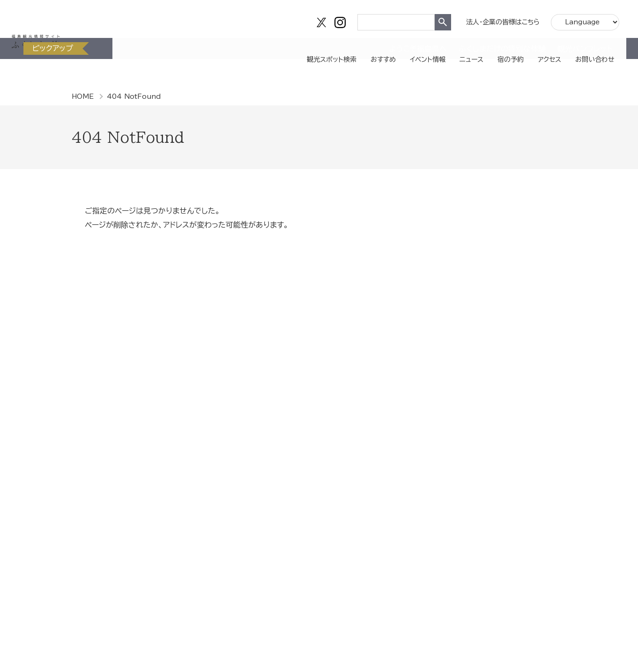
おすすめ (355, 49)
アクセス (537, 49)
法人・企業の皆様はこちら (498, 19)
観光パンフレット (585, 77)
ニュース (452, 49)
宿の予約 (495, 49)
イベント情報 (404, 49)
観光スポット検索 (298, 49)
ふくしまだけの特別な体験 (502, 77)
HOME (83, 96)
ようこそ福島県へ (418, 77)
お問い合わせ (587, 49)
